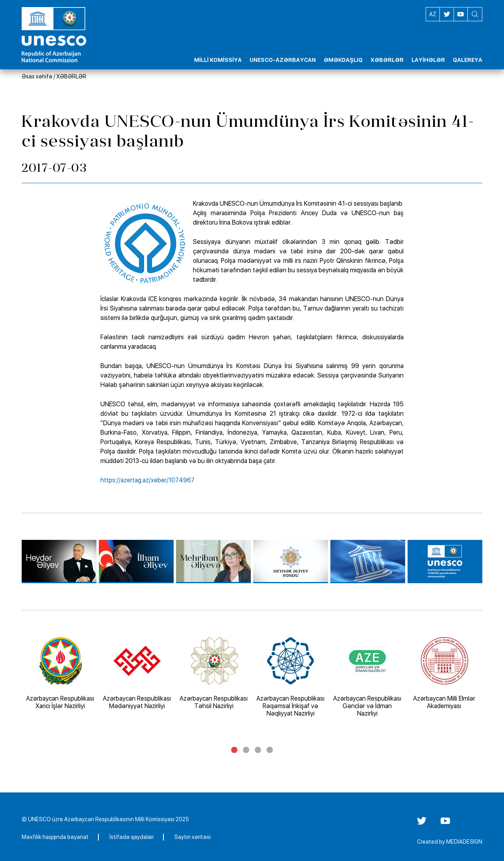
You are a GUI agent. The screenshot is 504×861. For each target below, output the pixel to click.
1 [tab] (234, 750)
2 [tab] (246, 750)
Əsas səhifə (37, 76)
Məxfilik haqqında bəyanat (55, 837)
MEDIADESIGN (464, 842)
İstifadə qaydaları (132, 837)
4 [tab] (270, 750)
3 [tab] (258, 750)
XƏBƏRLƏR (71, 76)
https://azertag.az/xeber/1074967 (147, 480)
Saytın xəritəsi (193, 837)
